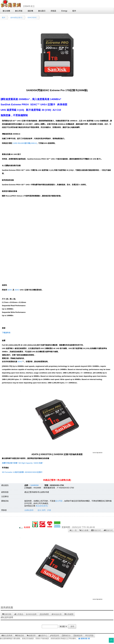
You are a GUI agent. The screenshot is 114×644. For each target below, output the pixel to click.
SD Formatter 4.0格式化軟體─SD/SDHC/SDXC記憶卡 (22, 472)
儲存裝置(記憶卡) (16, 18)
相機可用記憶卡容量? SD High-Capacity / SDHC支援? (22, 463)
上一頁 (73, 530)
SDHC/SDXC (32, 18)
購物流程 (20, 635)
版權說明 (78, 635)
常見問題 (89, 635)
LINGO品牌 (31, 614)
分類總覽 (69, 614)
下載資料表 (6, 333)
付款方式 (96, 530)
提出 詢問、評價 (44, 510)
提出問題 (59, 501)
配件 (4, 18)
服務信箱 (83, 639)
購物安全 (66, 635)
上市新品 (19, 614)
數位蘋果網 (7, 635)
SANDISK (35, 485)
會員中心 (43, 635)
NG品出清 (57, 614)
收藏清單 (31, 635)
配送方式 (108, 530)
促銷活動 (7, 614)
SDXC (10, 290)
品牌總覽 (44, 614)
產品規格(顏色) (42, 506)
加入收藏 (84, 530)
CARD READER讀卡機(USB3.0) (25, 143)
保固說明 (55, 635)
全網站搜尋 (29, 510)
